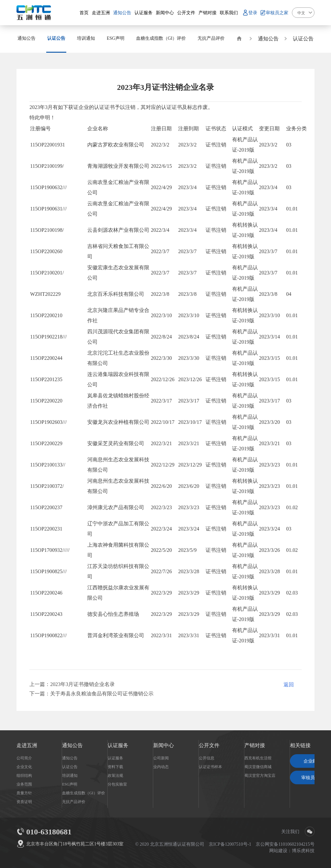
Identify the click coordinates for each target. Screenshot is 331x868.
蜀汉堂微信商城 (258, 766)
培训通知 (70, 775)
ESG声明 (70, 784)
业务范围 (24, 784)
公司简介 (24, 758)
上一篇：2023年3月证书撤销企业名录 (72, 684)
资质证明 (24, 801)
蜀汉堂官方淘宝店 (260, 775)
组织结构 (24, 775)
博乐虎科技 (303, 851)
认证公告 (303, 38)
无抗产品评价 (74, 801)
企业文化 (24, 766)
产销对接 (255, 745)
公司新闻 (161, 758)
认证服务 (118, 745)
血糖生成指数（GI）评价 (84, 793)
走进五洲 (27, 745)
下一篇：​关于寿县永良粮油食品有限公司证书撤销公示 (91, 693)
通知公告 (268, 38)
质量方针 (24, 793)
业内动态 (161, 766)
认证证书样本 (210, 766)
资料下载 (115, 766)
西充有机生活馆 (258, 758)
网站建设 (278, 851)
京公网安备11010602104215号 (285, 844)
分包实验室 (117, 784)
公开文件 (209, 745)
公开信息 (207, 758)
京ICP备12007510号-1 (230, 844)
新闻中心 (164, 745)
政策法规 (115, 775)
